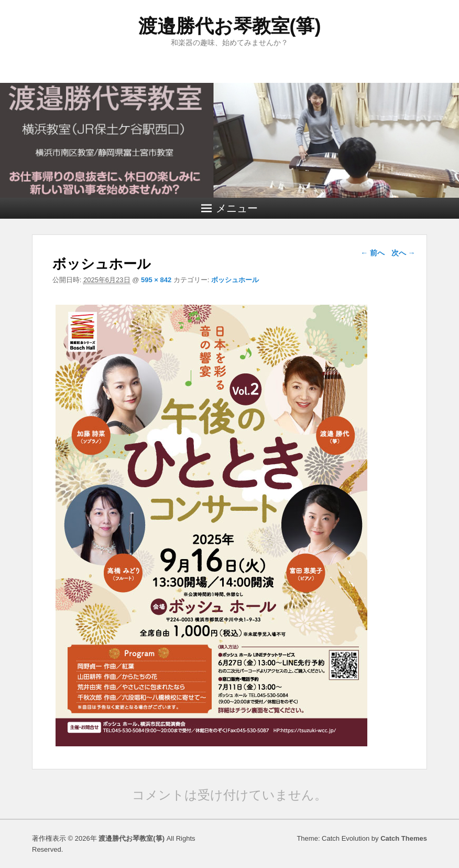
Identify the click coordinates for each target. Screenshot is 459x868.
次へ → (403, 253)
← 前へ (373, 253)
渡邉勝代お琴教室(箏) (230, 26)
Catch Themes (404, 838)
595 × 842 (156, 280)
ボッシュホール (235, 280)
